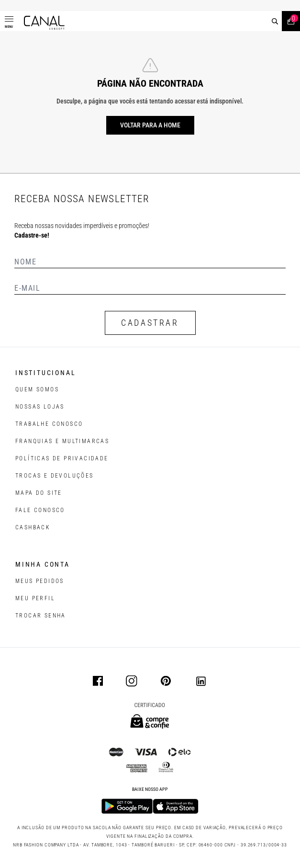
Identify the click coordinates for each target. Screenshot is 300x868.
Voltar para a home (150, 125)
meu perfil (35, 598)
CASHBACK (33, 527)
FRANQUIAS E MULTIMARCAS (62, 441)
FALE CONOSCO (40, 510)
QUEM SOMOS (37, 389)
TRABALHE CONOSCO (49, 424)
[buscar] (275, 21)
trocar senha (41, 616)
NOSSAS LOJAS (40, 407)
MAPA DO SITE (39, 493)
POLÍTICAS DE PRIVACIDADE (62, 458)
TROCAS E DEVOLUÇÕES (55, 476)
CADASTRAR (150, 323)
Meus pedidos (40, 581)
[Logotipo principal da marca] (44, 23)
